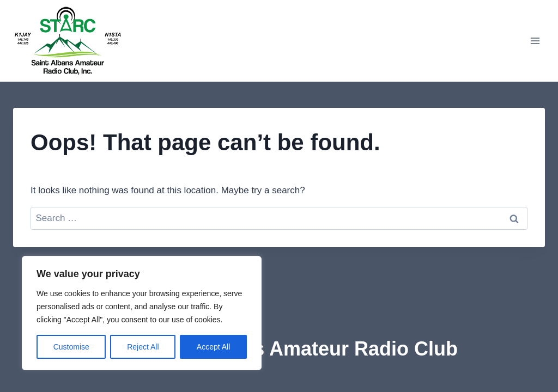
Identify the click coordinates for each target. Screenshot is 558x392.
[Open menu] (535, 41)
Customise (71, 347)
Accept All (213, 347)
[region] (142, 313)
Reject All (143, 347)
